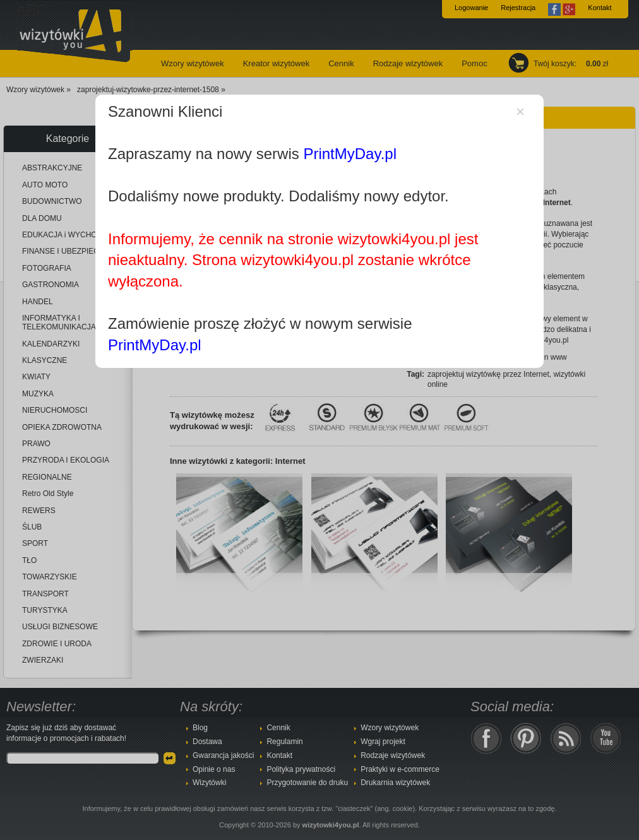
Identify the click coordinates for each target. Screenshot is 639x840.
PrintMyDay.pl (350, 154)
